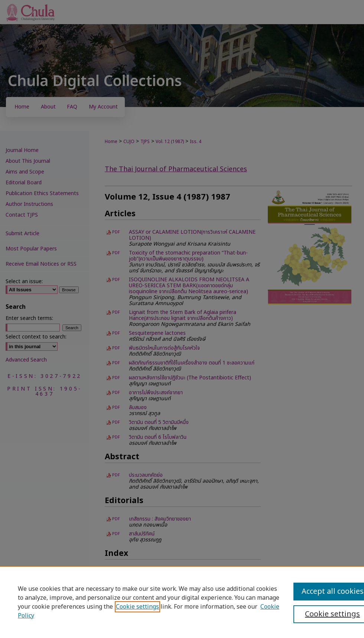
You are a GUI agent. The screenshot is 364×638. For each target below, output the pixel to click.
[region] (182, 602)
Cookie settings (137, 607)
